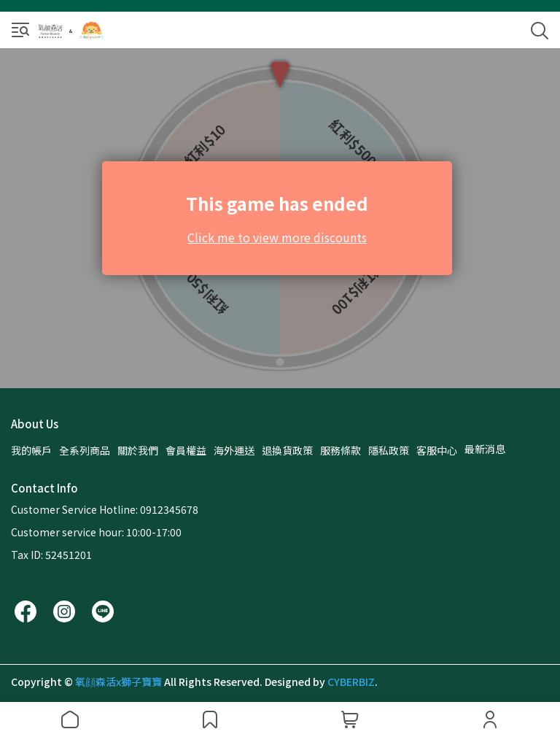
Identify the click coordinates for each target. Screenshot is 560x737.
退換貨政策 (287, 450)
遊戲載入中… (280, 218)
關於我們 (138, 450)
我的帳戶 (31, 450)
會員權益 (186, 450)
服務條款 (341, 450)
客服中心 (437, 450)
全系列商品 (85, 450)
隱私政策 (389, 450)
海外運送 (234, 450)
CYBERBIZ (351, 682)
